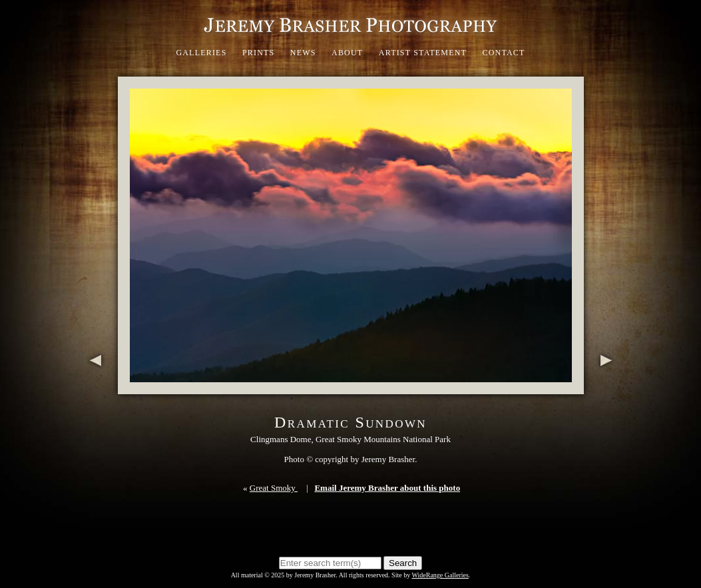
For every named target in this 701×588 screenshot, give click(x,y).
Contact (503, 53)
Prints (259, 53)
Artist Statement (423, 53)
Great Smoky (274, 488)
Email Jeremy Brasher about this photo (387, 488)
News (303, 53)
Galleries (201, 53)
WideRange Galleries (440, 575)
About (347, 53)
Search (403, 563)
